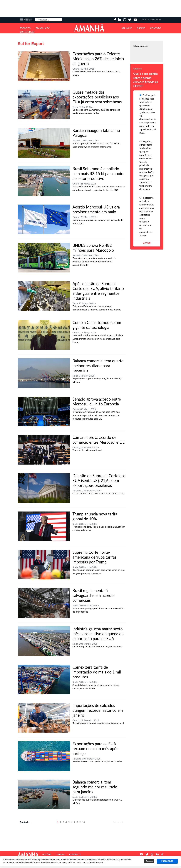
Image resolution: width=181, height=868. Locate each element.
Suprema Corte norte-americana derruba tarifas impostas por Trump (94, 557)
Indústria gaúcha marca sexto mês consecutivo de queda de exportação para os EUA (98, 634)
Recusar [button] (149, 861)
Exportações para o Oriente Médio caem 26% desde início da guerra (98, 59)
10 (83, 822)
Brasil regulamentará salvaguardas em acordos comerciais (94, 595)
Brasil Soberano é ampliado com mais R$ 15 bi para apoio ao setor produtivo (98, 174)
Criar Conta (156, 20)
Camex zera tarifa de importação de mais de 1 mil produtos (97, 672)
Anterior (25, 822)
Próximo (118, 822)
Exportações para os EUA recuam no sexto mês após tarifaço (95, 749)
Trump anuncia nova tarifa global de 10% (95, 516)
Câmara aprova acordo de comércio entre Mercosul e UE (99, 440)
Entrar (144, 20)
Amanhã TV (43, 28)
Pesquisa (35, 18)
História (47, 854)
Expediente (75, 854)
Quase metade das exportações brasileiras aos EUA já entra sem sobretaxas (97, 97)
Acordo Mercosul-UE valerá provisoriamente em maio (96, 209)
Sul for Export (31, 44)
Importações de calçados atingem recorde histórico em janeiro (98, 710)
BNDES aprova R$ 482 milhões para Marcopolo (93, 248)
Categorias (27, 32)
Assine (141, 28)
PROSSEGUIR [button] (167, 861)
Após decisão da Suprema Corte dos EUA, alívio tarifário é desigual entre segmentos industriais (98, 291)
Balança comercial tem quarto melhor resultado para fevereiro (98, 366)
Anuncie (127, 28)
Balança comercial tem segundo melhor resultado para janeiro (95, 787)
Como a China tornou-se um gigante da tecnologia (97, 325)
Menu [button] (28, 20)
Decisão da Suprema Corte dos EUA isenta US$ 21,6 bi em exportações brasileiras (99, 480)
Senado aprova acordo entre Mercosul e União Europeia (97, 401)
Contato (156, 28)
